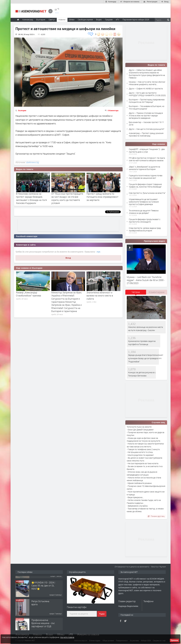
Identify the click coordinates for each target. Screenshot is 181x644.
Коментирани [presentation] (157, 292)
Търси (102, 614)
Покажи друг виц (156, 516)
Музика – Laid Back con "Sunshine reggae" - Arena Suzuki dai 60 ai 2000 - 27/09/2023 (146, 280)
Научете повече (67, 637)
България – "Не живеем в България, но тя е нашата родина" (147, 107)
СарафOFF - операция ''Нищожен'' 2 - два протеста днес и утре (147, 150)
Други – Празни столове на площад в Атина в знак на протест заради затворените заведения (146, 116)
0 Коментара (113, 110)
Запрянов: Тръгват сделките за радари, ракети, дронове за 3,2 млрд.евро (32, 296)
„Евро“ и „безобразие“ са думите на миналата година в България (144, 168)
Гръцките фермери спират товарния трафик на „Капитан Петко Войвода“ (145, 185)
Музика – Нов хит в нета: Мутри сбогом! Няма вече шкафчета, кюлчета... (147, 83)
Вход (68, 258)
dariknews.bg (32, 162)
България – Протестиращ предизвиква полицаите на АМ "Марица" (147, 101)
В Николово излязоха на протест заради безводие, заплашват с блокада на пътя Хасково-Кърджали (67, 198)
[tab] (136, 293)
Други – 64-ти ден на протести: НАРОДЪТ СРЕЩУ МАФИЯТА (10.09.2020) (147, 94)
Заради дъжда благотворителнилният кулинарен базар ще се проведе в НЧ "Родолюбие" (146, 358)
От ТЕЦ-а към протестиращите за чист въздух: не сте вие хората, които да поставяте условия (102, 198)
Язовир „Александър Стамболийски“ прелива (64, 294)
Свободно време (85, 20)
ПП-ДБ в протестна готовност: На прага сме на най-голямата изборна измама (147, 159)
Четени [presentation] (136, 292)
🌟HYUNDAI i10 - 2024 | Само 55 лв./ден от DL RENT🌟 (43, 600)
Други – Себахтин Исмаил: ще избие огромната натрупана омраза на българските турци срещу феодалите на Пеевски (147, 74)
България (22, 110)
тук (98, 252)
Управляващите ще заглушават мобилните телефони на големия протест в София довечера (144, 202)
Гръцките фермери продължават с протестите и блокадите (145, 221)
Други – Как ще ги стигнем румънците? (146, 129)
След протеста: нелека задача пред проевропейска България (145, 229)
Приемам (174, 640)
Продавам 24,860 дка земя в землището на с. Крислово (43, 581)
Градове (109, 20)
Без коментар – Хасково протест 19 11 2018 (146, 123)
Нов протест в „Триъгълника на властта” (147, 193)
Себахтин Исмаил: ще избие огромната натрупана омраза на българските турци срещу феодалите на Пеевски (32, 198)
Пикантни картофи (77, 607)
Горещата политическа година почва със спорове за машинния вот (146, 177)
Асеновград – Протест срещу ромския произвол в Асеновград (146, 134)
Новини (62, 20)
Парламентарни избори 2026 (136, 20)
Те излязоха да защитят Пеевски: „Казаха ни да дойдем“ (144, 212)
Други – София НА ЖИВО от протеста (146, 89)
